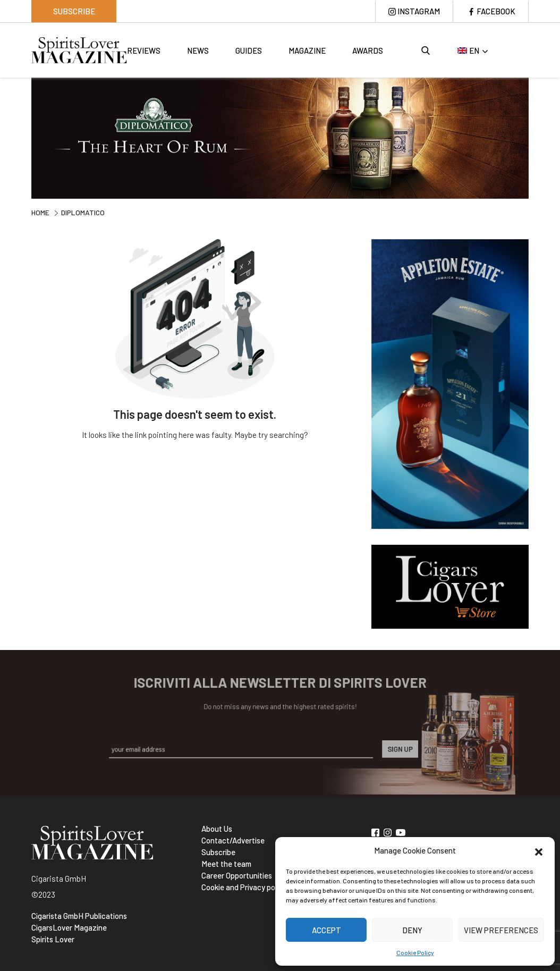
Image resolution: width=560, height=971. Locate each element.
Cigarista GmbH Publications (79, 916)
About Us (217, 829)
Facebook (496, 11)
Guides (249, 50)
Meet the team (226, 864)
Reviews (144, 50)
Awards (368, 50)
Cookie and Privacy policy (244, 887)
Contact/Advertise (233, 840)
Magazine (307, 50)
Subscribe (74, 11)
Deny (412, 930)
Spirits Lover (53, 939)
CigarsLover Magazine (69, 927)
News (198, 50)
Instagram (419, 11)
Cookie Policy (415, 952)
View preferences (501, 930)
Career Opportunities (237, 875)
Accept (326, 930)
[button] (539, 850)
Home (40, 212)
